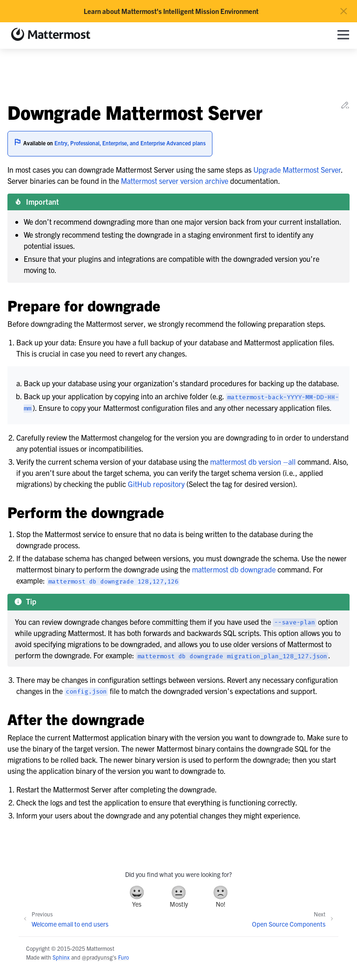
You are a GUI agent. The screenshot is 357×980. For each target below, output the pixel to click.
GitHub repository (156, 484)
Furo (123, 957)
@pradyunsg (97, 957)
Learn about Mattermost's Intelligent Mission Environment (171, 11)
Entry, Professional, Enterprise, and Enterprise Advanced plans (130, 143)
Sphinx (61, 957)
